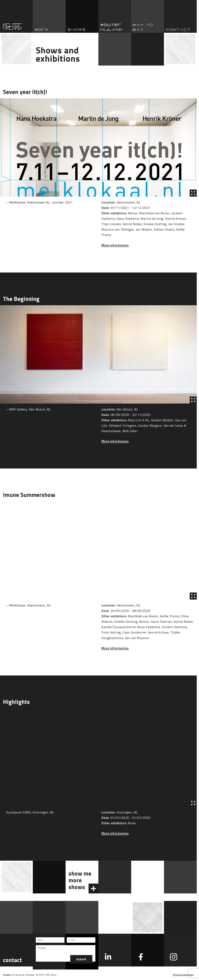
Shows (82, 16)
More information (115, 245)
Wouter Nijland (115, 16)
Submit (81, 959)
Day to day (148, 16)
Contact (180, 16)
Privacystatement (183, 975)
